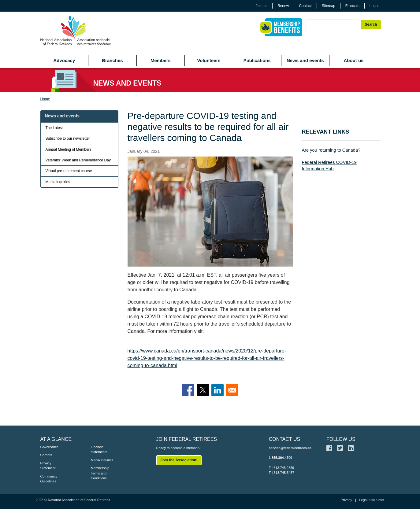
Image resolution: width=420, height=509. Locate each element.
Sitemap (329, 6)
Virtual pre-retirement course (69, 171)
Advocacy (64, 60)
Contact (305, 6)
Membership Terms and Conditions (100, 473)
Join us (262, 6)
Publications (257, 60)
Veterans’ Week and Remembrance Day (78, 160)
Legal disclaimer (372, 500)
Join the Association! (179, 460)
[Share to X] (203, 390)
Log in (375, 6)
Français (352, 6)
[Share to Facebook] (188, 390)
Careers (46, 455)
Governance (50, 447)
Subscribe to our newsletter (68, 138)
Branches (112, 60)
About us (353, 60)
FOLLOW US (341, 439)
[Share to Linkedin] (217, 390)
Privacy (346, 500)
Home (45, 99)
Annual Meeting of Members (69, 149)
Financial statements (99, 450)
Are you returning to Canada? (331, 150)
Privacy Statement (48, 466)
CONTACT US (285, 439)
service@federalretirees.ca (290, 448)
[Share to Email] (232, 390)
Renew (283, 6)
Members (161, 60)
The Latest (54, 128)
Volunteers (209, 60)
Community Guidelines (49, 479)
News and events (305, 60)
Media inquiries (58, 182)
